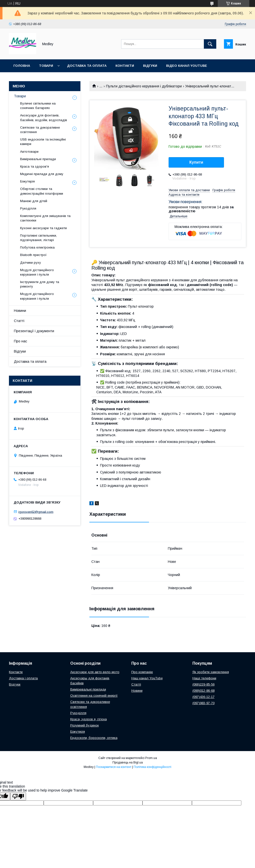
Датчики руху (31, 263)
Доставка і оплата (23, 678)
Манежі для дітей (34, 201)
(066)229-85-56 (203, 684)
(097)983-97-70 (203, 703)
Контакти (125, 66)
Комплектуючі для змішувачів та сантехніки (45, 218)
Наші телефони (204, 678)
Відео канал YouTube (187, 66)
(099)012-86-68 (203, 691)
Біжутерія (27, 181)
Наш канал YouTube (147, 678)
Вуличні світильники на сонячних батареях (38, 106)
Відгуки (150, 66)
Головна (22, 66)
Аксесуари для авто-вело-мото (95, 672)
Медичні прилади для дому (42, 174)
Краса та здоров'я (35, 166)
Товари (46, 66)
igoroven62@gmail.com (36, 512)
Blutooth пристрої (33, 255)
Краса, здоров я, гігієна (89, 719)
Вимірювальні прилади (38, 159)
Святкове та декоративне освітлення (40, 130)
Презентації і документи (34, 331)
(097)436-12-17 (203, 697)
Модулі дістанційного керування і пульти (37, 272)
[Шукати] (210, 44)
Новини (20, 311)
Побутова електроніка (37, 247)
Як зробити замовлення (211, 672)
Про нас (20, 341)
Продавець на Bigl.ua (128, 762)
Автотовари (29, 152)
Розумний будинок (85, 725)
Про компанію (142, 672)
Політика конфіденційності (152, 767)
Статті (19, 321)
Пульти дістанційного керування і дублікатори (144, 86)
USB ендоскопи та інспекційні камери (43, 142)
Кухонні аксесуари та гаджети (43, 228)
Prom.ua (151, 758)
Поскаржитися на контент (114, 767)
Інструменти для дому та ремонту (40, 284)
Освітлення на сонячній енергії (94, 696)
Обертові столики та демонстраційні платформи (42, 191)
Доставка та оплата (87, 66)
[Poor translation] (18, 796)
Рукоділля (28, 208)
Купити (196, 162)
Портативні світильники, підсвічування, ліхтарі (38, 238)
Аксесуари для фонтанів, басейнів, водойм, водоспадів (44, 118)
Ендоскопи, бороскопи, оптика (94, 738)
